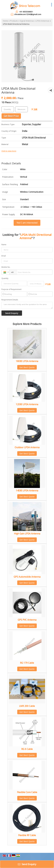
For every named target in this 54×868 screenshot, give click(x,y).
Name (4, 245)
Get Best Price (11, 116)
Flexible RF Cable (27, 835)
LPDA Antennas (43, 21)
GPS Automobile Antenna (27, 577)
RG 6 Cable (27, 749)
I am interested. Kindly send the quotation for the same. (27, 305)
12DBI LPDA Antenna (27, 404)
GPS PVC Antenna (27, 620)
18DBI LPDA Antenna (27, 361)
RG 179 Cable (27, 663)
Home (5, 21)
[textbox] (22, 109)
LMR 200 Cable (27, 706)
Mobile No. (6, 267)
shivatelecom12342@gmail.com (28, 14)
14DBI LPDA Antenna (27, 491)
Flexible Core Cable (27, 792)
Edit (34, 109)
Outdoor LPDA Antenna (27, 447)
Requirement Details (10, 300)
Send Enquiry (27, 864)
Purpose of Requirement (11, 289)
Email (4, 256)
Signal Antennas (27, 21)
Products (14, 21)
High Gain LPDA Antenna (27, 534)
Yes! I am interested (27, 223)
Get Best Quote (27, 367)
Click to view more (9, 151)
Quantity (5, 278)
